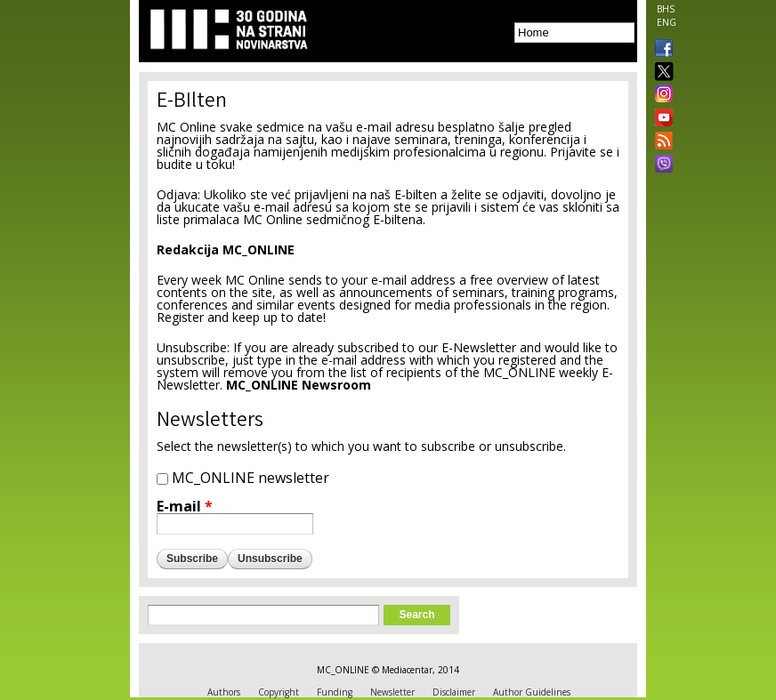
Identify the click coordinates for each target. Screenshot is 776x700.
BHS (666, 9)
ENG (667, 22)
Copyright (279, 692)
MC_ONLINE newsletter (251, 478)
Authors (224, 692)
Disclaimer (454, 692)
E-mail (185, 506)
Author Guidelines (532, 692)
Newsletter (392, 692)
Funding (335, 692)
